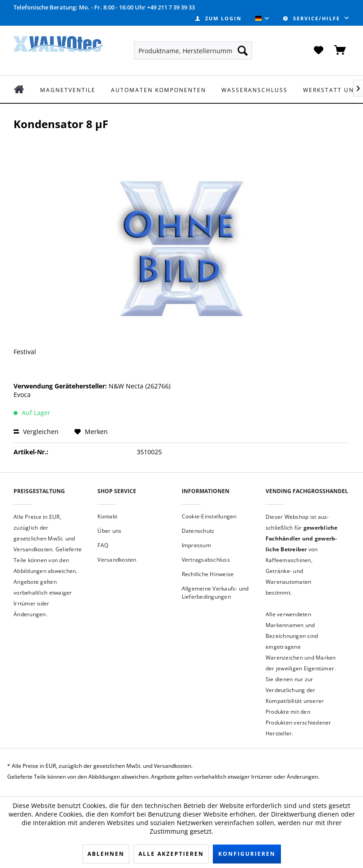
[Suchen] (243, 51)
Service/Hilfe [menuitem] (313, 18)
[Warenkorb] (340, 51)
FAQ (103, 545)
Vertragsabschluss (206, 560)
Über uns (109, 531)
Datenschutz (198, 531)
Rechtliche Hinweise (208, 574)
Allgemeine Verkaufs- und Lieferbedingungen (215, 593)
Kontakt (107, 516)
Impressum (196, 545)
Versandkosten (117, 560)
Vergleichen (36, 432)
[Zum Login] (218, 18)
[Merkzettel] (318, 51)
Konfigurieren (247, 854)
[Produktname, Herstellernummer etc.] (193, 51)
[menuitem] (218, 18)
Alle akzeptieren (171, 854)
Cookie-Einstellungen (209, 516)
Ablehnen (106, 854)
